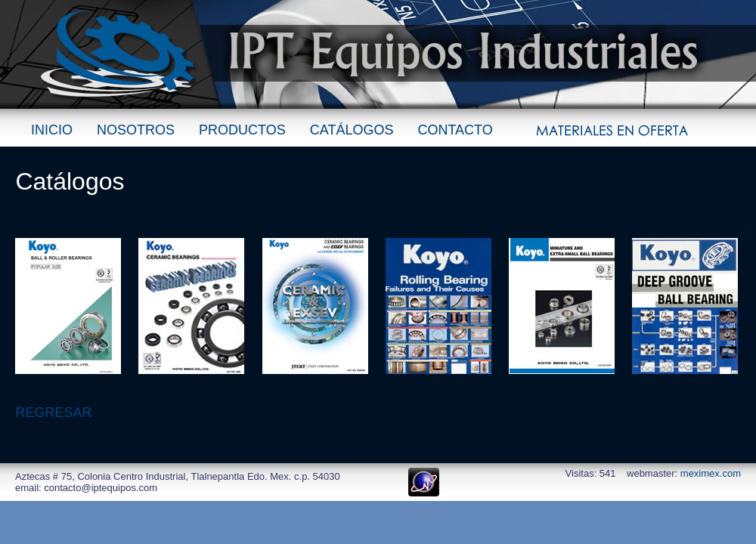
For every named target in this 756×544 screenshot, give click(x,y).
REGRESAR (53, 413)
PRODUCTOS (242, 130)
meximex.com (711, 473)
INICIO (52, 130)
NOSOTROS (136, 130)
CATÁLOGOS (352, 130)
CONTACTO (455, 130)
